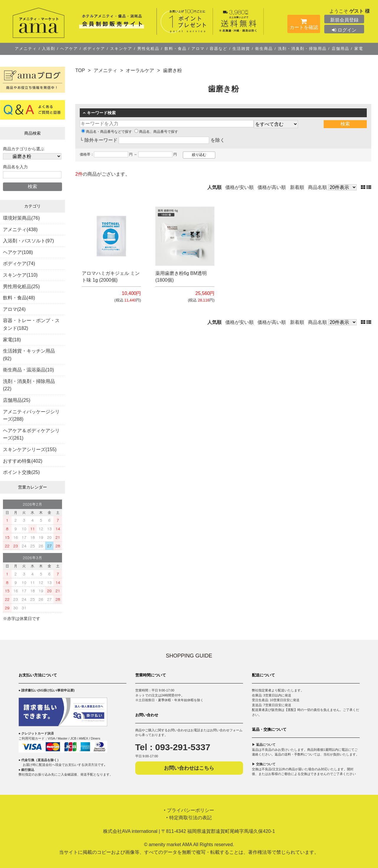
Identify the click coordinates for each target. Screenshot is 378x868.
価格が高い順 (272, 187)
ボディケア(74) (19, 263)
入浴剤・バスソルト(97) (28, 241)
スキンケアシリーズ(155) (30, 449)
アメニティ (27, 49)
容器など (219, 49)
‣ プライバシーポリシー (189, 810)
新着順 (297, 187)
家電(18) (12, 340)
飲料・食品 (175, 49)
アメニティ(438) (20, 230)
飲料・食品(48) (19, 298)
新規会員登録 (344, 20)
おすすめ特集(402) (23, 461)
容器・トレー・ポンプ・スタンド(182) (31, 324)
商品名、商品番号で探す (156, 132)
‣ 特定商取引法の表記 (189, 818)
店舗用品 (340, 49)
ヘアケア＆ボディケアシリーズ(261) (31, 434)
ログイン (344, 30)
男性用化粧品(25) (21, 287)
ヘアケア (69, 49)
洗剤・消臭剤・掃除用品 (302, 49)
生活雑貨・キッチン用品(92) (29, 355)
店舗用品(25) (17, 400)
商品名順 (317, 187)
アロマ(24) (14, 309)
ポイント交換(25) (21, 472)
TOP (80, 70)
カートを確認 (304, 25)
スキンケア (121, 49)
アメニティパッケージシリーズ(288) (31, 416)
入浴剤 (49, 49)
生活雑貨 (241, 49)
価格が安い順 (239, 187)
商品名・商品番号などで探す (107, 132)
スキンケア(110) (20, 275)
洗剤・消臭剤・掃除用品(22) (29, 385)
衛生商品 (264, 49)
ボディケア (94, 49)
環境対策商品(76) (21, 218)
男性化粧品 (148, 49)
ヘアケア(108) (18, 252)
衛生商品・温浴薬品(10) (28, 370)
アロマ (198, 49)
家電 (358, 49)
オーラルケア (140, 70)
